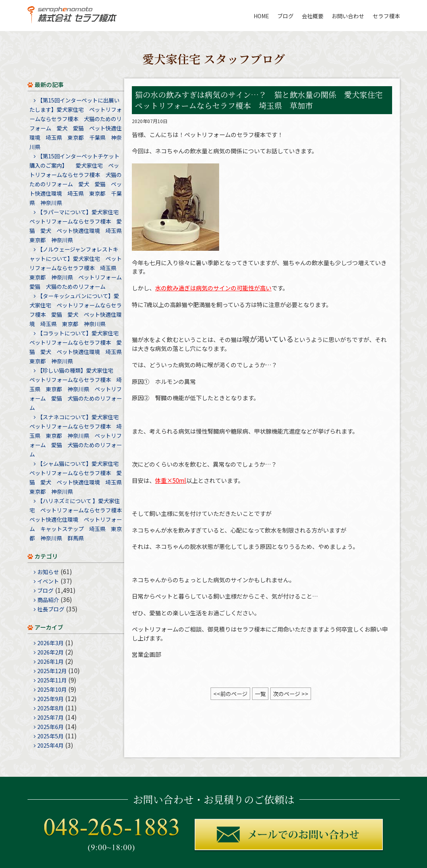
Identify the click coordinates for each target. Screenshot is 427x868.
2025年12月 (52, 671)
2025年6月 (50, 727)
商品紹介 (48, 600)
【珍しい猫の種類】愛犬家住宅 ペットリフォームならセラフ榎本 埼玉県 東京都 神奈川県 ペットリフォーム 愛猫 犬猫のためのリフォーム (76, 389)
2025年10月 (52, 689)
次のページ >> (291, 694)
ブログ (285, 16)
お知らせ (48, 572)
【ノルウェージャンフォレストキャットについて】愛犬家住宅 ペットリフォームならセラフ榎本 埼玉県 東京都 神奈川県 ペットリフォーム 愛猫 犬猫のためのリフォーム (78, 268)
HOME (261, 16)
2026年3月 (50, 643)
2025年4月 (50, 745)
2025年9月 (50, 699)
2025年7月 (50, 717)
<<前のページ (230, 694)
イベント (48, 581)
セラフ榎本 (386, 16)
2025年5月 (50, 736)
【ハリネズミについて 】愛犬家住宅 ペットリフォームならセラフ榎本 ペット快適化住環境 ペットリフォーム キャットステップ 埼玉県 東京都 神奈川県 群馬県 (78, 519)
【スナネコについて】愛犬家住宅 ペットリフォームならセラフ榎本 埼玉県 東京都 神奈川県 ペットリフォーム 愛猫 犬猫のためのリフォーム (77, 436)
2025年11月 (52, 680)
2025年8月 (50, 708)
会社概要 (313, 16)
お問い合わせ (348, 16)
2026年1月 (50, 661)
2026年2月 (50, 652)
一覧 (260, 694)
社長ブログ (51, 609)
